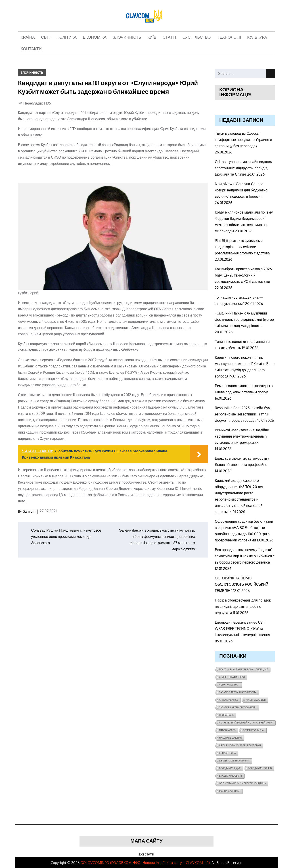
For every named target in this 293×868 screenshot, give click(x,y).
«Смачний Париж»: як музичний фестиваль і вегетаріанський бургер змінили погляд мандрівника (244, 319)
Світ (46, 38)
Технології (229, 38)
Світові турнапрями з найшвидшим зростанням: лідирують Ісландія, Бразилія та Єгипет (244, 168)
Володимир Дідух (230, 768)
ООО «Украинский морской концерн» (242, 783)
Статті (169, 38)
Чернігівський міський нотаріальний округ (246, 723)
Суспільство (197, 38)
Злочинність (127, 38)
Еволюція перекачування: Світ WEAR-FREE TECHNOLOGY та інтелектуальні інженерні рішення (242, 629)
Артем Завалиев (256, 700)
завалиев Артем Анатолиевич (238, 708)
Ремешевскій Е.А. (254, 730)
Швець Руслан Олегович (234, 761)
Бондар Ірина (227, 753)
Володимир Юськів (260, 768)
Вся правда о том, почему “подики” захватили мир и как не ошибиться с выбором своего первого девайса (245, 556)
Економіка (95, 38)
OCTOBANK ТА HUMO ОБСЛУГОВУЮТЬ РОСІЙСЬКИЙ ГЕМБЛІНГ (242, 584)
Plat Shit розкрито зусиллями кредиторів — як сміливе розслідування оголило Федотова (242, 247)
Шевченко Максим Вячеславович (240, 745)
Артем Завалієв (229, 700)
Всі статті (146, 854)
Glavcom (29, 511)
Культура (257, 38)
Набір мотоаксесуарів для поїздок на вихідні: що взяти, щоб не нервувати (243, 606)
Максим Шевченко (230, 738)
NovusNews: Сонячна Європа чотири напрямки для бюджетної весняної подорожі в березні (242, 190)
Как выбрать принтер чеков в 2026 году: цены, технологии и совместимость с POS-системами (243, 275)
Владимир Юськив (231, 776)
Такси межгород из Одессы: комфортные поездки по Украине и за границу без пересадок (243, 140)
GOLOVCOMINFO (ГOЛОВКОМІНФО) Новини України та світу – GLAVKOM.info (145, 863)
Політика (67, 38)
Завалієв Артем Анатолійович (238, 692)
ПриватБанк (226, 715)
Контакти (31, 49)
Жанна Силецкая (230, 791)
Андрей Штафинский (232, 677)
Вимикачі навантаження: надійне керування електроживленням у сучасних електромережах (242, 436)
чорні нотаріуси (229, 685)
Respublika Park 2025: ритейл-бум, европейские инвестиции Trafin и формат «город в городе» (243, 414)
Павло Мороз (227, 730)
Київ (152, 38)
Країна (28, 38)
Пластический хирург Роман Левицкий (244, 670)
